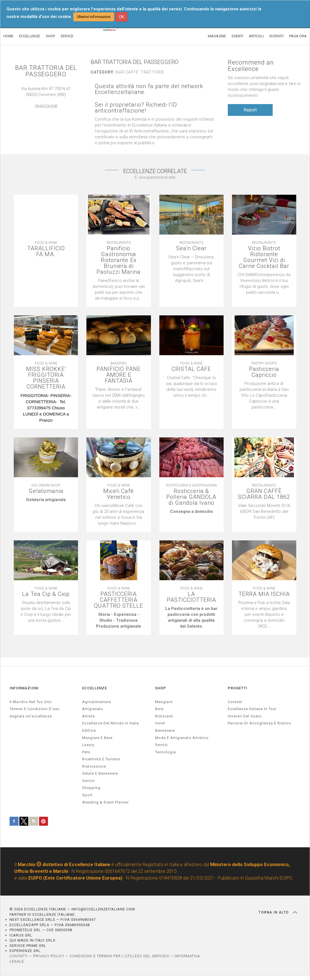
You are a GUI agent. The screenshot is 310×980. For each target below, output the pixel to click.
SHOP (50, 36)
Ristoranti (164, 716)
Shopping (91, 788)
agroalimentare (97, 702)
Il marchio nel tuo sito (31, 702)
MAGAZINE (217, 36)
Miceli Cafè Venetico (119, 494)
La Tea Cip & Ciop (46, 594)
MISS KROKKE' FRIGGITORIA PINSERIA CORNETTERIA (46, 378)
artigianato (93, 709)
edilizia (89, 730)
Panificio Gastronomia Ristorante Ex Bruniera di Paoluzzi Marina (119, 260)
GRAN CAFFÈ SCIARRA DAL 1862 (264, 494)
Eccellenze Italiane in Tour (252, 709)
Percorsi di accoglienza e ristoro (260, 723)
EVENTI (237, 36)
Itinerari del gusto (245, 716)
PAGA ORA (298, 36)
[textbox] (46, 408)
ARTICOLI (256, 36)
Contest (235, 702)
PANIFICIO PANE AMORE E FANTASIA (119, 375)
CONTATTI (19, 956)
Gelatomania (46, 491)
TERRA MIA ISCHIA (264, 594)
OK (121, 17)
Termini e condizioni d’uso (35, 709)
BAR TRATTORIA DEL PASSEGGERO (46, 71)
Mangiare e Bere (97, 738)
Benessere (165, 730)
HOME (8, 36)
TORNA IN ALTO (278, 912)
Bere (159, 709)
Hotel (160, 723)
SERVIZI (67, 36)
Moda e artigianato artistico (182, 738)
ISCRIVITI (276, 36)
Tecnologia (166, 752)
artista (89, 716)
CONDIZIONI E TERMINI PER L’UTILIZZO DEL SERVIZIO (119, 956)
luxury (88, 745)
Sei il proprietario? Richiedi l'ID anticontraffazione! (136, 108)
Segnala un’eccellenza (31, 716)
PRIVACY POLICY (49, 956)
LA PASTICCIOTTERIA (191, 597)
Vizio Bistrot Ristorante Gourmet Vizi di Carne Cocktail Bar (264, 257)
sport (87, 795)
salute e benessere (100, 773)
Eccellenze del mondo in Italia (111, 723)
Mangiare (164, 702)
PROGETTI (238, 688)
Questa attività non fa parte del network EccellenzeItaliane (149, 89)
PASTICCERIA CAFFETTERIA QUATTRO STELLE (119, 600)
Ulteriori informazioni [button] (94, 17)
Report (250, 110)
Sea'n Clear (191, 248)
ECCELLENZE (30, 36)
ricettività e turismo (101, 759)
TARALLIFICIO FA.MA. (46, 251)
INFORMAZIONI (24, 688)
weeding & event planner (105, 802)
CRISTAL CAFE (191, 369)
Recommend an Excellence (251, 66)
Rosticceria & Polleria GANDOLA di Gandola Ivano (191, 497)
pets (86, 752)
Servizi (161, 745)
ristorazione (94, 766)
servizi (89, 781)
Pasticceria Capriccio (264, 372)
